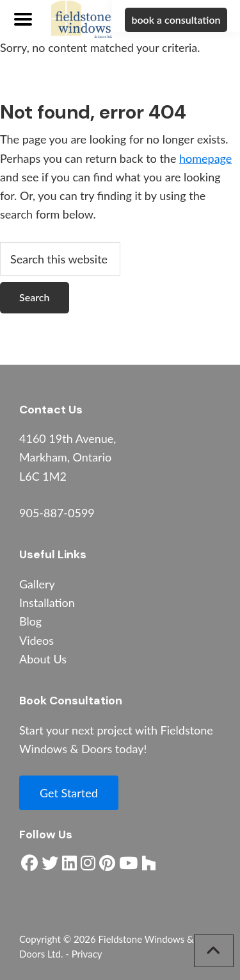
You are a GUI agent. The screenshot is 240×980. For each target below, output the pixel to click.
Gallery (37, 584)
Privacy (87, 954)
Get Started (69, 793)
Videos (36, 640)
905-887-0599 (57, 513)
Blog (30, 621)
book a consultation (176, 20)
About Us (43, 659)
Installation (47, 602)
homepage (205, 158)
